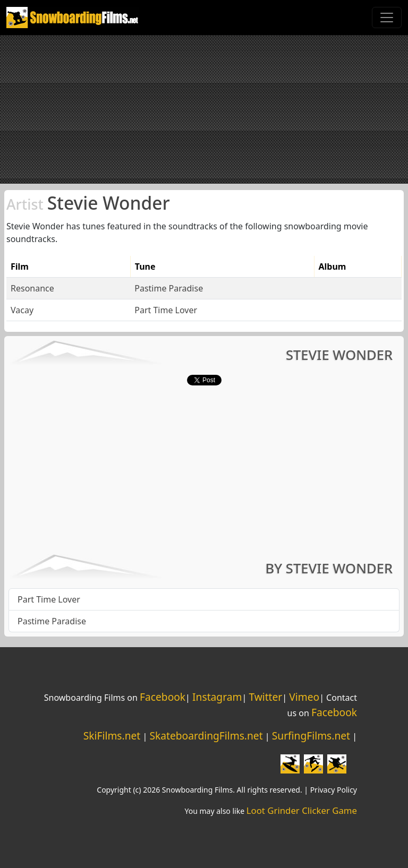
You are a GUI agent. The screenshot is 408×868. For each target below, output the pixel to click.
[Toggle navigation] (387, 18)
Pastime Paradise (169, 288)
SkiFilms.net (112, 736)
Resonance (32, 288)
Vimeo (304, 697)
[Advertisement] (204, 109)
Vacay (22, 310)
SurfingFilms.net (311, 736)
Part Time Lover (166, 310)
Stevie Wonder (88, 203)
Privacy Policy (334, 790)
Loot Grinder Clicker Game (302, 810)
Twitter (265, 697)
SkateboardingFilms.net (206, 736)
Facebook (163, 697)
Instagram (217, 697)
